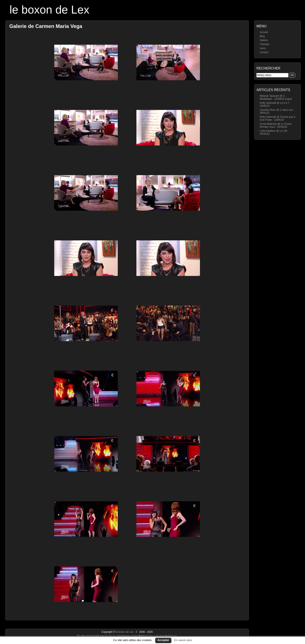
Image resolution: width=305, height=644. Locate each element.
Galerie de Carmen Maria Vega (46, 26)
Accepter (163, 640)
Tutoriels (265, 44)
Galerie (264, 40)
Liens (263, 48)
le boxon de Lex (49, 10)
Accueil (264, 32)
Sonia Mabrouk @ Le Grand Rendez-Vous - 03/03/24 (276, 125)
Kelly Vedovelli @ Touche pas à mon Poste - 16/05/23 (277, 118)
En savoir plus (183, 640)
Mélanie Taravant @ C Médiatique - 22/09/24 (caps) (276, 97)
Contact (264, 52)
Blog (262, 36)
